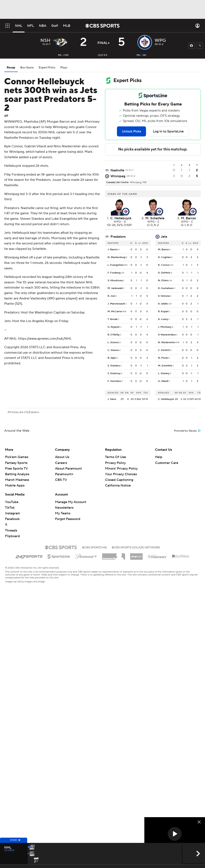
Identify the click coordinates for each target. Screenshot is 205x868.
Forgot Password (68, 519)
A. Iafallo (163, 304)
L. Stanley (164, 373)
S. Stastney (114, 373)
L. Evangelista (115, 265)
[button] (175, 834)
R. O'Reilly (113, 335)
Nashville (117, 170)
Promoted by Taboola (187, 431)
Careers (61, 463)
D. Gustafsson (166, 288)
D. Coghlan (164, 257)
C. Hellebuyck (166, 399)
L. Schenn (113, 342)
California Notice (118, 485)
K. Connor (164, 265)
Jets (164, 237)
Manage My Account (71, 502)
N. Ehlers (163, 281)
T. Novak (112, 319)
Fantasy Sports (16, 463)
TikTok (10, 508)
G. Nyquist (114, 327)
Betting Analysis (17, 474)
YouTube (12, 502)
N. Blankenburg (116, 257)
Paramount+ (64, 474)
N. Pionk (163, 358)
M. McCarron (115, 311)
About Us (62, 457)
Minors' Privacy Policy (121, 469)
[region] (175, 834)
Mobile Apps (15, 485)
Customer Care (167, 463)
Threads (11, 530)
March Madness (17, 480)
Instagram (13, 513)
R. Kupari (163, 311)
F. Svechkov (114, 381)
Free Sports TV (16, 469)
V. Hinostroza (115, 281)
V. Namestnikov (167, 335)
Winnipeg (118, 176)
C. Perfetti (164, 350)
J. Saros (112, 399)
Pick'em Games (17, 457)
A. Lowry (163, 319)
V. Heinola (164, 296)
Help (159, 457)
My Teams (63, 513)
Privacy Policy (115, 463)
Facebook (12, 519)
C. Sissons (113, 350)
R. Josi (111, 296)
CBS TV (61, 480)
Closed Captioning (119, 480)
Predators (118, 237)
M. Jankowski (115, 288)
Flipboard (12, 536)
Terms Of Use (115, 457)
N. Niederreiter (167, 342)
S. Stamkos (114, 366)
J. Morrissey (165, 327)
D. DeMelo (164, 273)
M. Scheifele (165, 366)
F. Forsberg (114, 273)
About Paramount (68, 469)
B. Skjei (112, 358)
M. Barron (163, 250)
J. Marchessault (116, 304)
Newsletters (64, 508)
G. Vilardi (163, 381)
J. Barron (113, 250)
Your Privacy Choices (121, 474)
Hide (14, 848)
